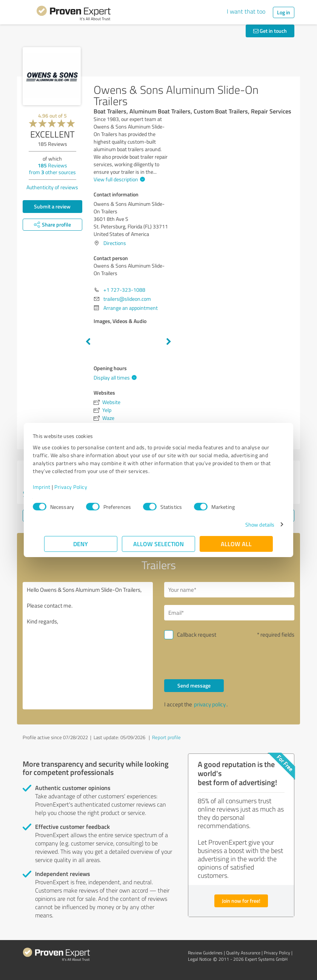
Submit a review (52, 206)
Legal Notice (200, 959)
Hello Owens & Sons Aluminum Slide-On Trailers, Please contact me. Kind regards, (88, 646)
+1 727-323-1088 (124, 290)
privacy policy (210, 704)
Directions (115, 243)
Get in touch (270, 31)
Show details (249, 524)
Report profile (166, 737)
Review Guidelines (205, 953)
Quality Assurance (243, 953)
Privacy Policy (82, 487)
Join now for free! (241, 901)
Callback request (197, 635)
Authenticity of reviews (52, 187)
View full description (118, 179)
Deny (81, 544)
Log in (284, 12)
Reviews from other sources (52, 169)
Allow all (236, 544)
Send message (194, 685)
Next (169, 342)
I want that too (246, 11)
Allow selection (158, 544)
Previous (88, 342)
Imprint (53, 487)
